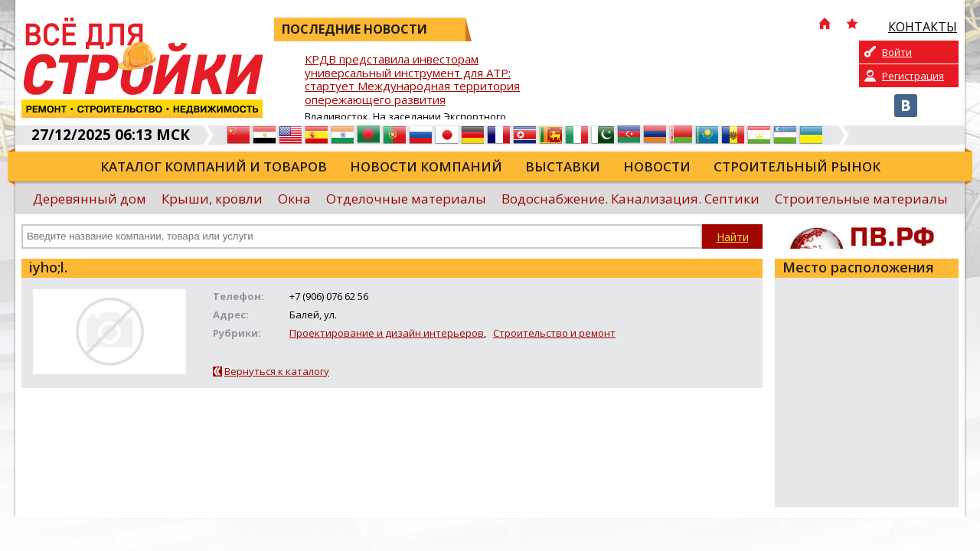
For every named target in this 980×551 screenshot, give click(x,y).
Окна (294, 199)
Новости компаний (426, 166)
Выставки (563, 166)
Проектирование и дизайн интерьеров (387, 333)
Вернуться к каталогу (277, 371)
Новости (657, 166)
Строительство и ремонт (554, 333)
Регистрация (913, 76)
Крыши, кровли (212, 199)
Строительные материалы (861, 199)
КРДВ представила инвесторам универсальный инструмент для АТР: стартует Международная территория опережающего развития (412, 80)
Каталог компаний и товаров (214, 166)
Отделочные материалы (406, 199)
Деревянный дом (90, 199)
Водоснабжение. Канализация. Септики (630, 199)
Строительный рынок (797, 166)
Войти (897, 52)
